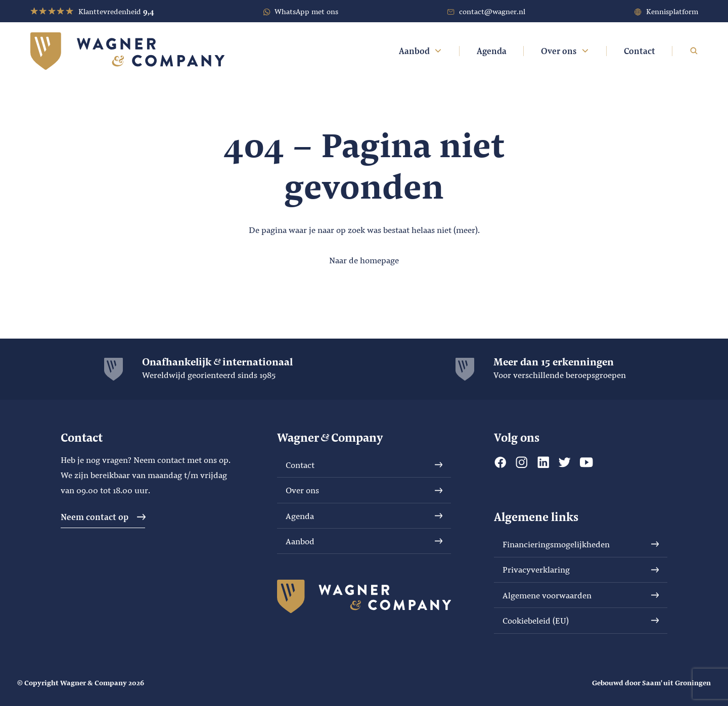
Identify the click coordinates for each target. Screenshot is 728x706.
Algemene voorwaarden (581, 595)
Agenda (492, 51)
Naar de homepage (364, 260)
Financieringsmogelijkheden (581, 544)
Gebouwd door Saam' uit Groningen (651, 683)
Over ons (565, 51)
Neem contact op (103, 517)
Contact (640, 51)
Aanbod (421, 51)
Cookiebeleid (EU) (581, 620)
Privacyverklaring (581, 569)
